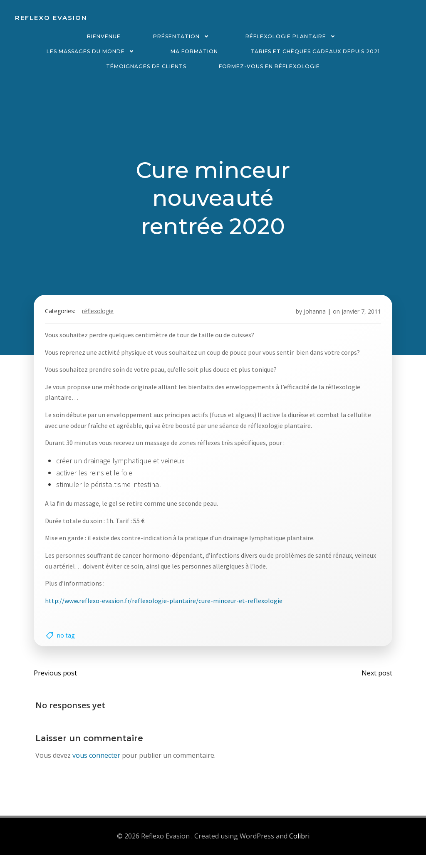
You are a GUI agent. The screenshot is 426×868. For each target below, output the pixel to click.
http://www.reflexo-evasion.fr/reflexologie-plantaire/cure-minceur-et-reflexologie (167, 608)
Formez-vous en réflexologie (269, 66)
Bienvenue (104, 36)
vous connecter (97, 769)
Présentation (183, 36)
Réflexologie (102, 319)
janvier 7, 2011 (358, 319)
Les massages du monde (92, 51)
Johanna (311, 319)
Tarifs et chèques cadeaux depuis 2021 (315, 51)
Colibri (299, 850)
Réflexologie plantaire (292, 36)
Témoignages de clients (146, 66)
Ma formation (194, 51)
